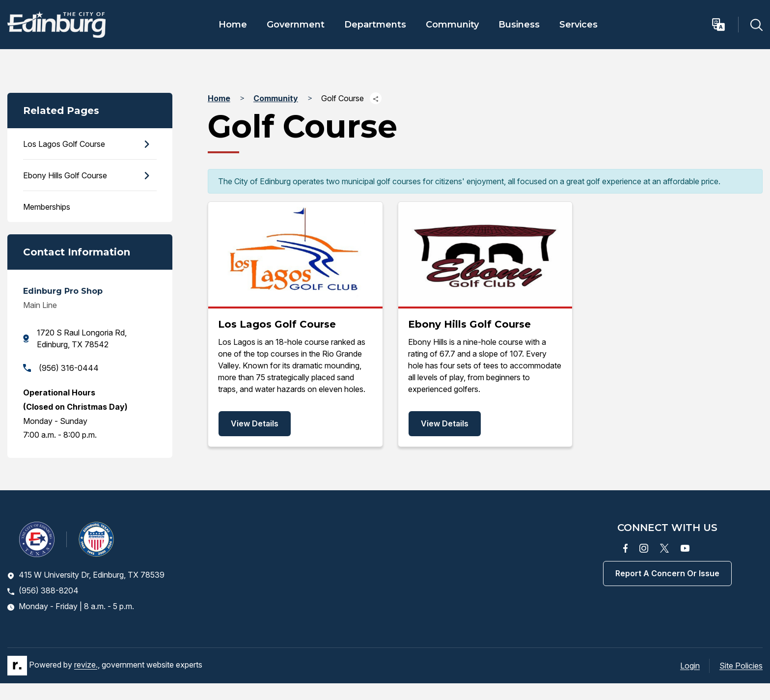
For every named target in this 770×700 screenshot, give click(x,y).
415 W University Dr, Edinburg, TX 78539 (86, 575)
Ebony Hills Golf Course (65, 175)
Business (519, 25)
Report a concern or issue (667, 573)
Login (690, 666)
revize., (87, 665)
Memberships (47, 207)
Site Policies (741, 666)
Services (578, 25)
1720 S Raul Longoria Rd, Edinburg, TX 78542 (75, 338)
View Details (255, 423)
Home (233, 25)
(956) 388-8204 (43, 590)
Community (452, 25)
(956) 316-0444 (61, 368)
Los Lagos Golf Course (64, 144)
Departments (375, 25)
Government (296, 25)
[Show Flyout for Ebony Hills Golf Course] (146, 176)
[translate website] (725, 25)
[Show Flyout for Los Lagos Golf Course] (146, 144)
